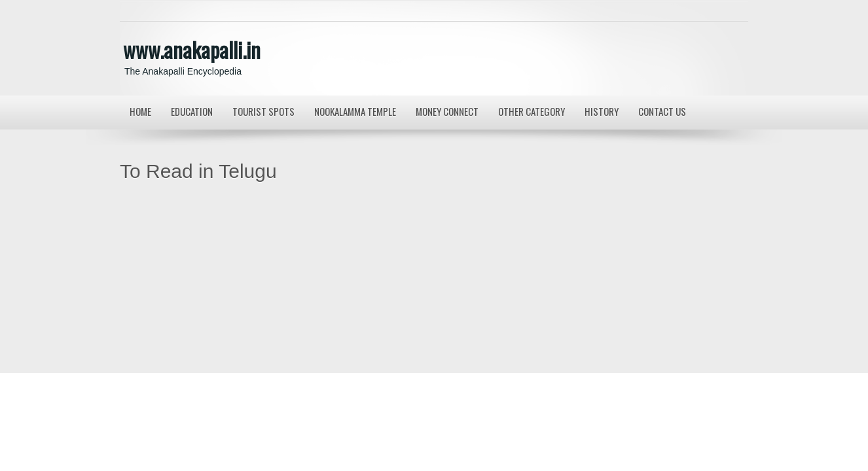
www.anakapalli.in (192, 49)
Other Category (532, 111)
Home (140, 111)
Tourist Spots (263, 111)
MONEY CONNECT (447, 111)
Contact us (662, 111)
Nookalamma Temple (355, 111)
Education (192, 111)
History (602, 111)
